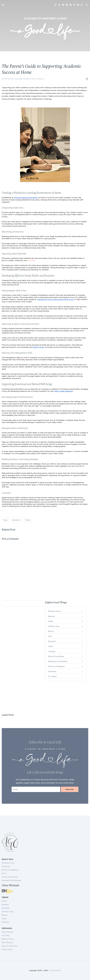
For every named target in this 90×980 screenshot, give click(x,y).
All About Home (54, 611)
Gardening (52, 671)
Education (52, 641)
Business (52, 616)
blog (5, 520)
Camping (52, 651)
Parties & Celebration (56, 666)
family (27, 520)
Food (50, 636)
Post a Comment (37, 79)
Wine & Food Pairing (56, 656)
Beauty (51, 631)
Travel (50, 646)
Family (51, 621)
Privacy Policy (7, 949)
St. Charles (52, 676)
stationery (31, 260)
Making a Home (8, 939)
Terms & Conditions (9, 946)
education (16, 520)
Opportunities (7, 932)
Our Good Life (55, 970)
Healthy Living (54, 626)
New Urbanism (7, 942)
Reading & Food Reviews (58, 661)
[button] (87, 79)
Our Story (6, 935)
